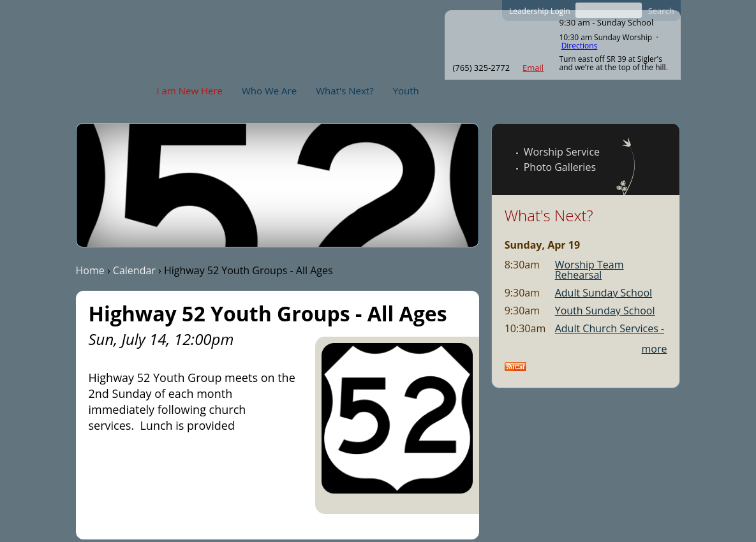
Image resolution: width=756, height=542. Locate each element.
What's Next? (345, 91)
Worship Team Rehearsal (589, 270)
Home (90, 270)
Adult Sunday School (604, 293)
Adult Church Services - (610, 328)
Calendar (134, 270)
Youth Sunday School (605, 311)
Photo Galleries (560, 167)
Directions (580, 46)
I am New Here (190, 91)
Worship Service (562, 152)
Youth (406, 91)
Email (533, 68)
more (655, 349)
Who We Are (269, 91)
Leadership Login (540, 11)
